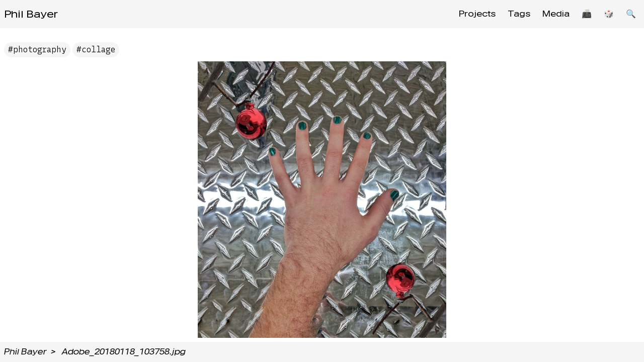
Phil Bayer (31, 14)
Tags (519, 14)
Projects (477, 14)
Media (556, 14)
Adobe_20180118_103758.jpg (124, 352)
